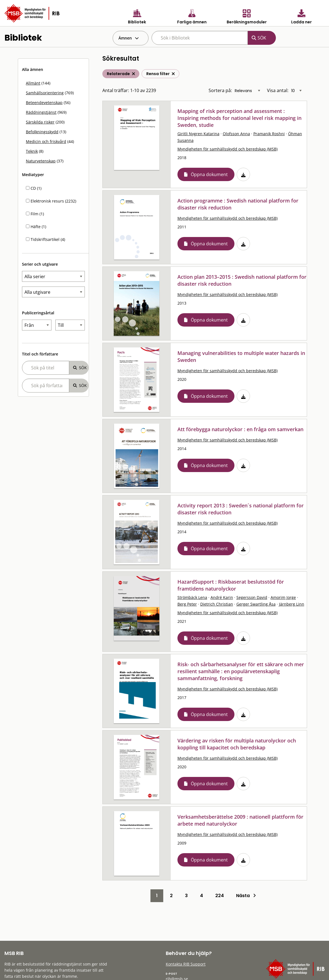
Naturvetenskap (41, 161)
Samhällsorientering (45, 93)
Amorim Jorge (283, 597)
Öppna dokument (209, 174)
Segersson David (252, 597)
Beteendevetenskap (44, 103)
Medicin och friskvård (46, 141)
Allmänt (33, 83)
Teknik (32, 151)
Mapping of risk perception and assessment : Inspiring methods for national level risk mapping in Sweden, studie (239, 118)
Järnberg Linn (292, 604)
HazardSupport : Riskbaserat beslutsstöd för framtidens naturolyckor (231, 585)
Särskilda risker (40, 122)
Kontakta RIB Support (186, 964)
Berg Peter (187, 604)
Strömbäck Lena (192, 597)
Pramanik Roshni (269, 134)
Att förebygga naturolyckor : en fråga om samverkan (240, 429)
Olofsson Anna (236, 134)
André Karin (222, 597)
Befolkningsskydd (42, 132)
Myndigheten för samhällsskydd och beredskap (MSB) (227, 149)
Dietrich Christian (217, 604)
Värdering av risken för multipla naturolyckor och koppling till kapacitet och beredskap (237, 744)
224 (220, 896)
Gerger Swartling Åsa (256, 604)
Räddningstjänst (41, 112)
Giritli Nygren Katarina (198, 134)
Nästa (246, 896)
